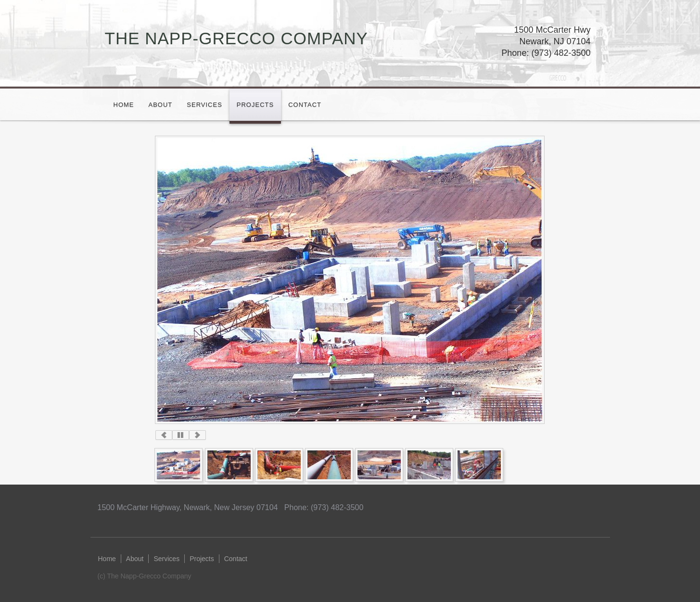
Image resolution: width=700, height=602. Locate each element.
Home (124, 105)
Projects (255, 105)
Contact (305, 105)
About (161, 105)
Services (204, 105)
